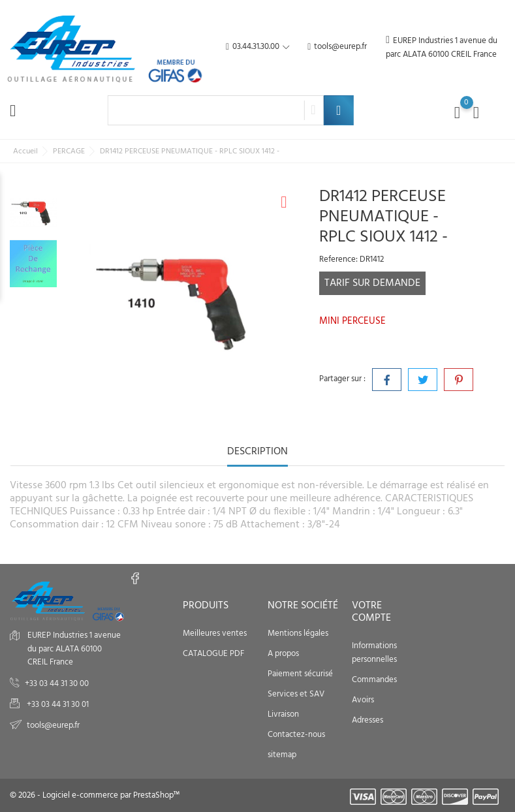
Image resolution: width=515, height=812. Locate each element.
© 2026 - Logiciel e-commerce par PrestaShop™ (95, 795)
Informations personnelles (374, 653)
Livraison (283, 714)
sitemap (282, 755)
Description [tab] (257, 453)
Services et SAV (296, 694)
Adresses (367, 720)
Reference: (338, 260)
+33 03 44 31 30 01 (57, 705)
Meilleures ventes (215, 633)
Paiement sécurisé (300, 674)
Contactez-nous (296, 735)
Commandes (374, 680)
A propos (283, 654)
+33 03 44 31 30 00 (57, 684)
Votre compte (371, 612)
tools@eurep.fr (337, 47)
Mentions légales (298, 633)
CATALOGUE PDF (213, 654)
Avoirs (363, 700)
